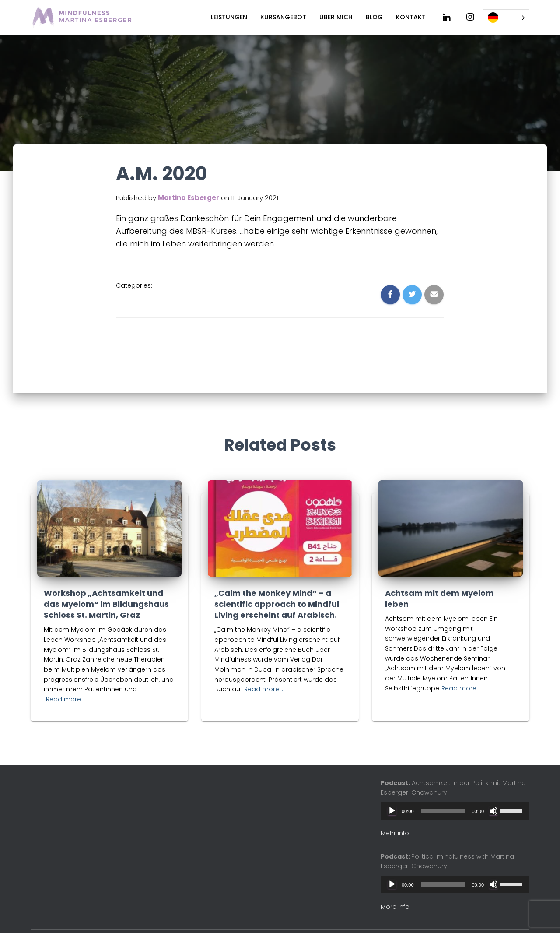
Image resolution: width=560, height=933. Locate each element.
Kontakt (411, 17)
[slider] (443, 811)
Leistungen (229, 17)
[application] (455, 811)
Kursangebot (283, 17)
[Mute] (493, 811)
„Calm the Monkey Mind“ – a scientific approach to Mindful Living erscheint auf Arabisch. (277, 604)
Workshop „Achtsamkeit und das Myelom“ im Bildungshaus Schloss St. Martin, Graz (106, 604)
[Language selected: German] (506, 18)
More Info (395, 907)
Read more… (65, 699)
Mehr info (395, 833)
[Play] (392, 811)
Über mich (336, 17)
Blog (374, 17)
